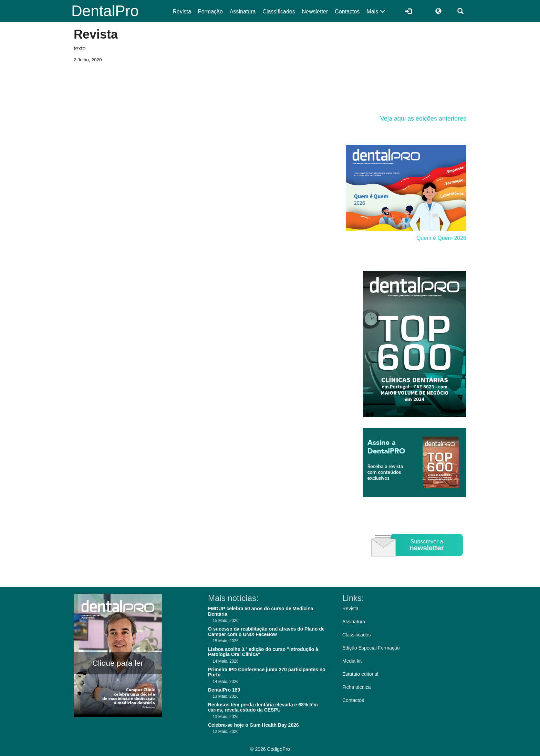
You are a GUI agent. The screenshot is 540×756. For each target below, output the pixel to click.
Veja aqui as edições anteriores (423, 119)
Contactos (347, 12)
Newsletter (315, 12)
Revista (182, 12)
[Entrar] (409, 11)
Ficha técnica (356, 687)
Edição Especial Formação (371, 648)
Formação (210, 12)
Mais (376, 12)
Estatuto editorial (360, 674)
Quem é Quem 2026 (441, 238)
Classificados (279, 12)
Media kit (352, 661)
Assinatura (243, 12)
